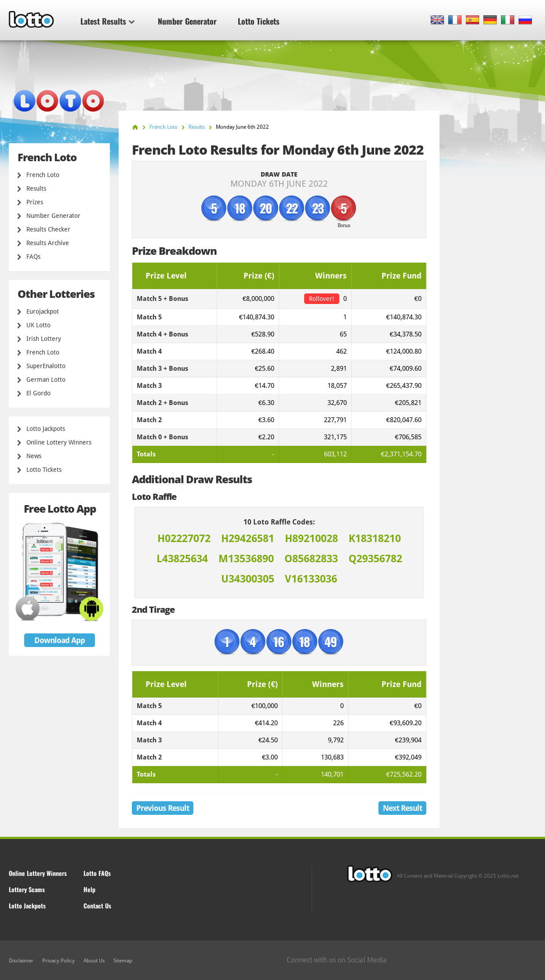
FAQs (33, 257)
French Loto (43, 175)
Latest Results (107, 21)
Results (36, 188)
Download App (60, 640)
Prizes (35, 202)
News (34, 456)
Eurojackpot (43, 311)
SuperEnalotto (46, 366)
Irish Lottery (44, 339)
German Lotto (46, 380)
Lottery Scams (27, 889)
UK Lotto (38, 325)
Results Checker (48, 229)
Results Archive (48, 243)
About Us (94, 961)
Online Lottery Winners (59, 442)
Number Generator (187, 21)
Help (89, 889)
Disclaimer (21, 961)
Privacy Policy (58, 961)
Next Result (402, 808)
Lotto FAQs (97, 873)
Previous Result (163, 808)
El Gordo (38, 393)
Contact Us (97, 906)
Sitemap (123, 961)
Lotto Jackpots (46, 429)
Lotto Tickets (259, 21)
